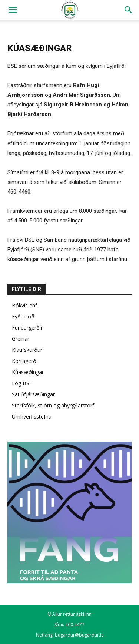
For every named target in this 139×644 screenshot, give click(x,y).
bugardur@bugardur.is (79, 635)
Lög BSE (22, 383)
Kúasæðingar (28, 372)
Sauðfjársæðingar (33, 394)
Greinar (21, 339)
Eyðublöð (23, 316)
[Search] (129, 10)
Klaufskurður (27, 350)
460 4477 (75, 625)
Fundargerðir (27, 328)
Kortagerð (24, 361)
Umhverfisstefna (32, 417)
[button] (13, 10)
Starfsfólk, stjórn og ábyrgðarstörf (53, 405)
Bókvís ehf (24, 305)
